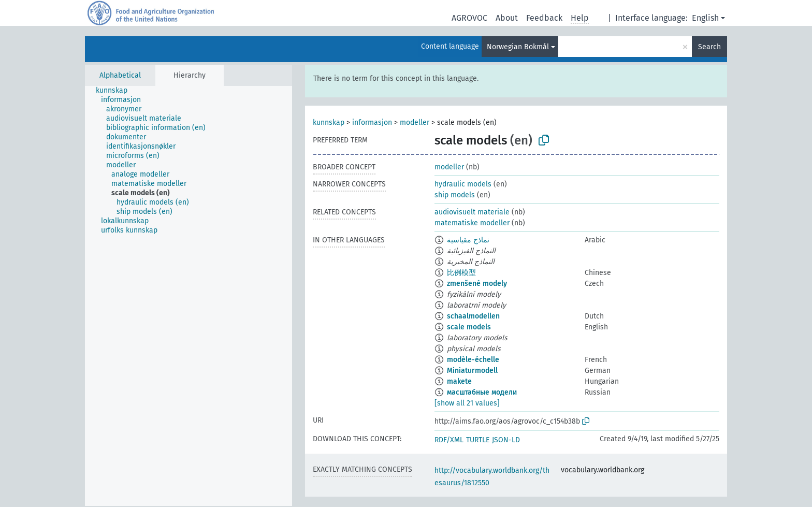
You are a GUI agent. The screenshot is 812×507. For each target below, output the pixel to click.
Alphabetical (120, 75)
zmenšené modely (477, 284)
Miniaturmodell (472, 371)
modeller (415, 122)
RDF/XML (449, 440)
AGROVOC (469, 18)
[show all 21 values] (467, 403)
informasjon (372, 122)
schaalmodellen (473, 316)
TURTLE (478, 440)
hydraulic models (463, 184)
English (705, 18)
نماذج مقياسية (468, 240)
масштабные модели (482, 392)
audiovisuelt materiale (472, 212)
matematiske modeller (472, 223)
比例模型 (461, 273)
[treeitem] (116, 91)
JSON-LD (506, 440)
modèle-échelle (473, 360)
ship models (455, 195)
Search (709, 47)
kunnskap (329, 122)
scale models (469, 327)
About (507, 18)
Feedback (544, 18)
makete (459, 381)
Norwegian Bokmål (518, 47)
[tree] (189, 296)
